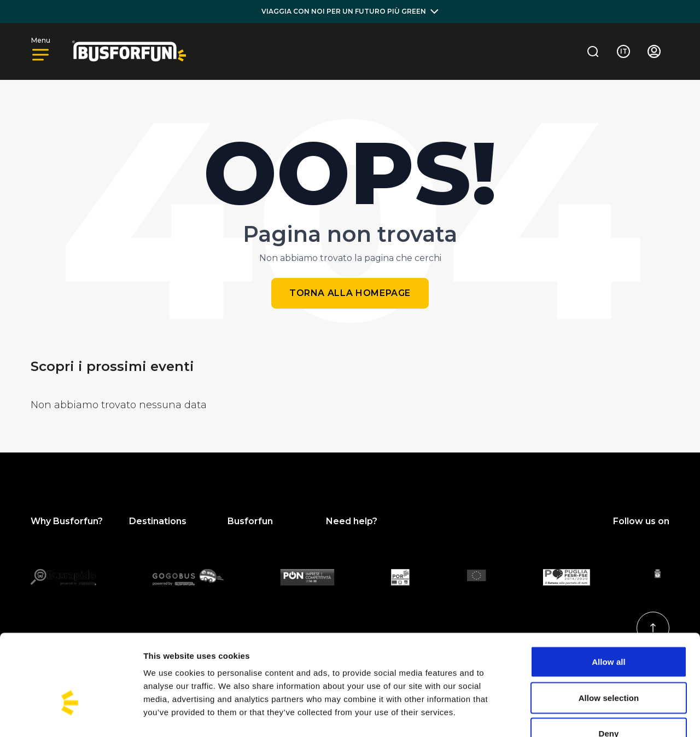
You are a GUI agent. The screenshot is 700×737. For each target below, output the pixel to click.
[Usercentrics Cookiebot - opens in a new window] (71, 716)
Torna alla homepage (350, 293)
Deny (608, 665)
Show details (574, 715)
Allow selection (609, 629)
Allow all (609, 593)
